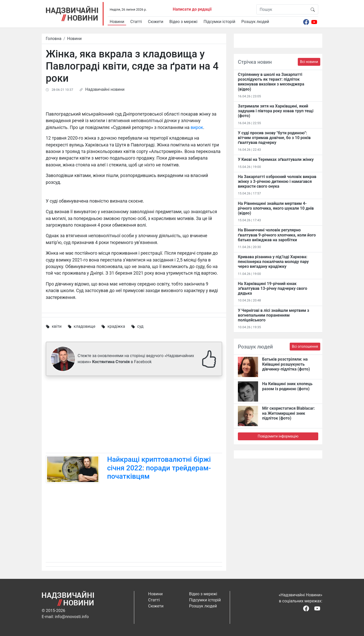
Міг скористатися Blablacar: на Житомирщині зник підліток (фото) (288, 413)
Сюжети (156, 22)
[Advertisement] (134, 415)
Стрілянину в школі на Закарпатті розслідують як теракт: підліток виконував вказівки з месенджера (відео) (271, 82)
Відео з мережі (183, 22)
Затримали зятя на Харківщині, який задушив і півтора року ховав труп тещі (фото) (276, 111)
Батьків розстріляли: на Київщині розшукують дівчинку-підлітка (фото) (286, 364)
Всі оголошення (305, 346)
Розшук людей (255, 22)
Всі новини (309, 62)
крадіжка (116, 326)
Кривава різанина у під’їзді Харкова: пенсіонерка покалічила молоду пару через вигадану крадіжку (273, 262)
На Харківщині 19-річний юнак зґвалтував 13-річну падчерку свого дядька (272, 288)
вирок (197, 127)
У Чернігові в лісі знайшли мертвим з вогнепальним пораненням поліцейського (274, 315)
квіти (57, 326)
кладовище (85, 326)
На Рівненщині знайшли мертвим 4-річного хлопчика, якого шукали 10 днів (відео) (276, 208)
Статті (136, 22)
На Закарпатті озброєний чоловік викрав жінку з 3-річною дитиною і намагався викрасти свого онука (277, 181)
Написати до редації (192, 9)
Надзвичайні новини (105, 89)
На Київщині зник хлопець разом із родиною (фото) (287, 386)
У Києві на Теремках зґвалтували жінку (276, 159)
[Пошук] (282, 9)
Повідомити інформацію (278, 436)
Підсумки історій (219, 22)
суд (140, 326)
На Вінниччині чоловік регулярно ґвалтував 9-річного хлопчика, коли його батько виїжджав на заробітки (277, 235)
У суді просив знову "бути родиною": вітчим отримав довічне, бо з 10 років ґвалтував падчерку (274, 138)
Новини (117, 22)
